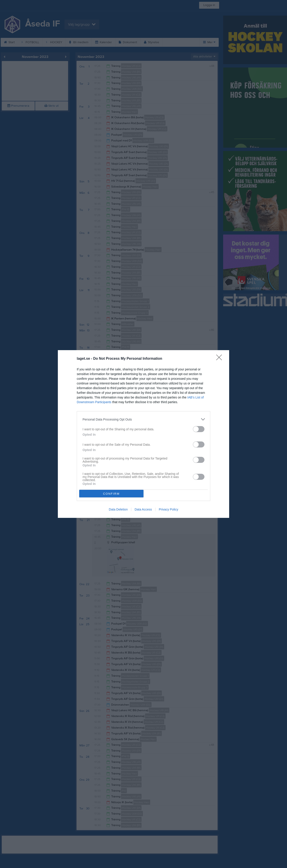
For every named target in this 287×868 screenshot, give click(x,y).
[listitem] (143, 419)
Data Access (143, 509)
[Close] (220, 359)
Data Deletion (118, 509)
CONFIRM (111, 494)
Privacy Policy (169, 509)
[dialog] (143, 434)
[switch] (199, 429)
